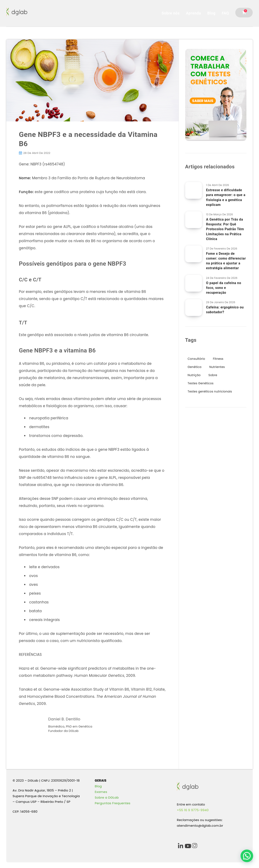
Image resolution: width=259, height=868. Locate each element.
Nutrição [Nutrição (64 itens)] (194, 375)
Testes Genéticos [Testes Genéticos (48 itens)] (201, 383)
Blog (211, 13)
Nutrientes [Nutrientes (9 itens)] (217, 367)
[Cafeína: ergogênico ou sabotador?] (194, 308)
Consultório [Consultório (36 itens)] (196, 359)
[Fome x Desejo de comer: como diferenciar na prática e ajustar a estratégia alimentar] (194, 254)
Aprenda (193, 13)
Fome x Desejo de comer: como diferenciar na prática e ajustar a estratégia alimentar (226, 261)
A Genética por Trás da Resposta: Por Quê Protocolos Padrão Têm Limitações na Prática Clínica (225, 229)
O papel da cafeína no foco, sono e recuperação (224, 288)
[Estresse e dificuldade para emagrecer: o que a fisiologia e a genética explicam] (194, 190)
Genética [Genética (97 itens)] (195, 367)
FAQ (225, 13)
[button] (247, 856)
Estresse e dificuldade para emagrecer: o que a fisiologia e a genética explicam (226, 197)
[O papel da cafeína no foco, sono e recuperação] (194, 283)
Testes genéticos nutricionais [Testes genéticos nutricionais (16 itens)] (210, 391)
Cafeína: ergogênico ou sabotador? (225, 310)
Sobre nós (171, 13)
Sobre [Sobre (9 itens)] (213, 375)
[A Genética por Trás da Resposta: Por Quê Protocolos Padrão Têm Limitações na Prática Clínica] (194, 220)
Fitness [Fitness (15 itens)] (218, 359)
